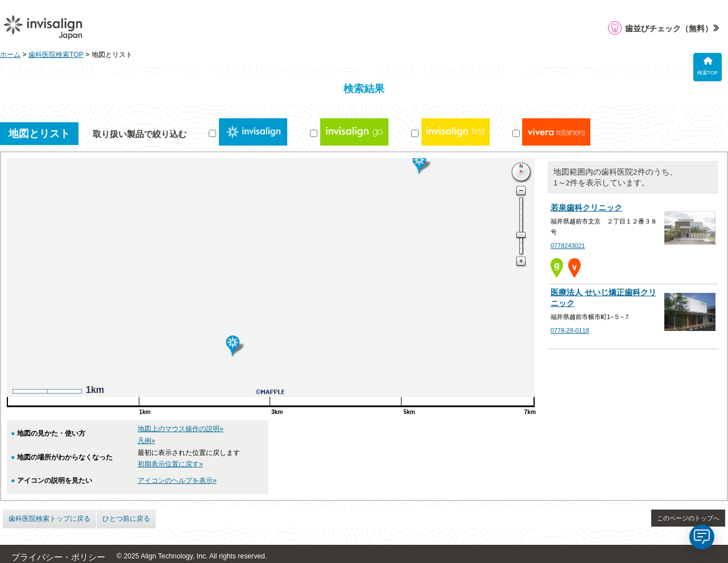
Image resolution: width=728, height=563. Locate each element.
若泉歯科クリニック (586, 208)
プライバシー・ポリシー (58, 557)
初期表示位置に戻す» (170, 464)
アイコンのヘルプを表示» (177, 481)
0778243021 (568, 246)
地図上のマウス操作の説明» (181, 429)
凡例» (146, 441)
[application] (702, 537)
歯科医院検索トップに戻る (49, 519)
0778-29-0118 (570, 330)
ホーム (10, 55)
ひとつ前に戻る (126, 519)
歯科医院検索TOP (56, 55)
